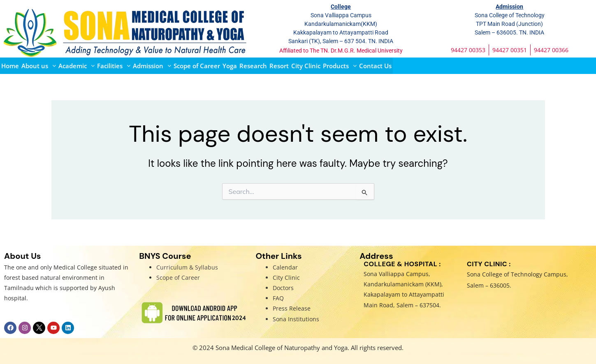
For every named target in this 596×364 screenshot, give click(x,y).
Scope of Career (197, 66)
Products (340, 66)
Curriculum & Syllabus (187, 267)
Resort (279, 66)
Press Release (292, 308)
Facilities (114, 66)
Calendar (285, 267)
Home (10, 66)
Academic (77, 66)
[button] (39, 66)
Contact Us (375, 66)
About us (39, 66)
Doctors (283, 288)
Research (253, 66)
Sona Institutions (296, 319)
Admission (152, 66)
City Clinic (306, 66)
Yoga (230, 66)
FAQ (278, 298)
